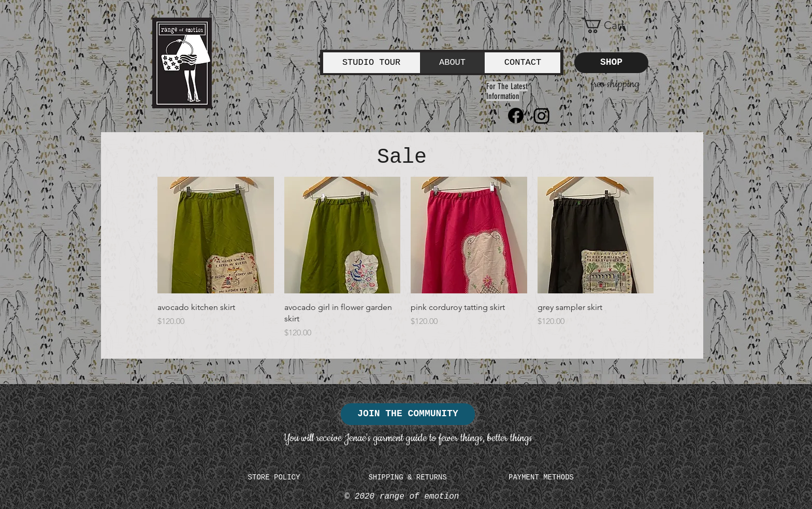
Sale (402, 157)
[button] (611, 25)
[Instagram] (542, 116)
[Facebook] (516, 116)
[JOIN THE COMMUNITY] (408, 414)
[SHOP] (611, 63)
